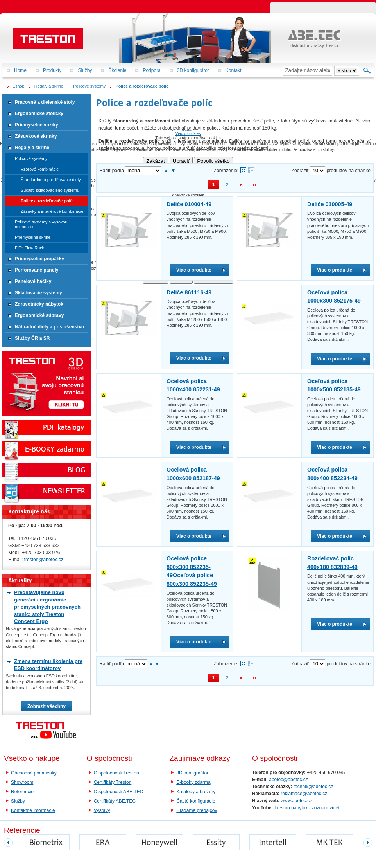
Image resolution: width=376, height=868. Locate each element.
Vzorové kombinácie (40, 169)
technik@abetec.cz (313, 787)
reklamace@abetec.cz (304, 794)
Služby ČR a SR (32, 338)
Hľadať (367, 70)
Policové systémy (31, 158)
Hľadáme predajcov (197, 810)
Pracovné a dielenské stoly (45, 102)
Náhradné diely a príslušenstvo (49, 327)
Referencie (22, 792)
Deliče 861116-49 (189, 292)
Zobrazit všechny (47, 706)
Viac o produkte (194, 270)
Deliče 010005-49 (330, 204)
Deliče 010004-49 (189, 204)
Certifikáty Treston (113, 782)
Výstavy (102, 810)
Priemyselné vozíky (37, 125)
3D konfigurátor (192, 773)
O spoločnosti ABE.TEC (119, 792)
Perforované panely (37, 270)
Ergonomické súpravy (39, 315)
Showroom (22, 782)
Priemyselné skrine (33, 237)
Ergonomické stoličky (39, 113)
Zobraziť (300, 171)
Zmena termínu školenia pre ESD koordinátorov (48, 665)
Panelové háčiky (33, 281)
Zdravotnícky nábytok (39, 304)
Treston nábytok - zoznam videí (307, 808)
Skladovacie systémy (38, 293)
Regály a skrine (32, 148)
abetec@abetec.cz (288, 780)
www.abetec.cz (296, 801)
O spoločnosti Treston (116, 773)
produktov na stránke (349, 171)
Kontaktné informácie (33, 810)
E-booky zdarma (193, 782)
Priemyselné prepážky (39, 259)
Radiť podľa (112, 171)
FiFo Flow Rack (30, 248)
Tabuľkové (251, 170)
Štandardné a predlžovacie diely (51, 180)
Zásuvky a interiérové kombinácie (52, 211)
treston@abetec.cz (44, 560)
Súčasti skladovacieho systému (50, 190)
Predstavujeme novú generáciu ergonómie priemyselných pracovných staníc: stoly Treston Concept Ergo (47, 607)
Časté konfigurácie (196, 801)
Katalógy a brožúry (196, 792)
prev (8, 843)
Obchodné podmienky (34, 773)
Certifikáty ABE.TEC (115, 801)
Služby (18, 801)
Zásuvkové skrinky (36, 136)
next (368, 843)
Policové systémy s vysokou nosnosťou (41, 224)
